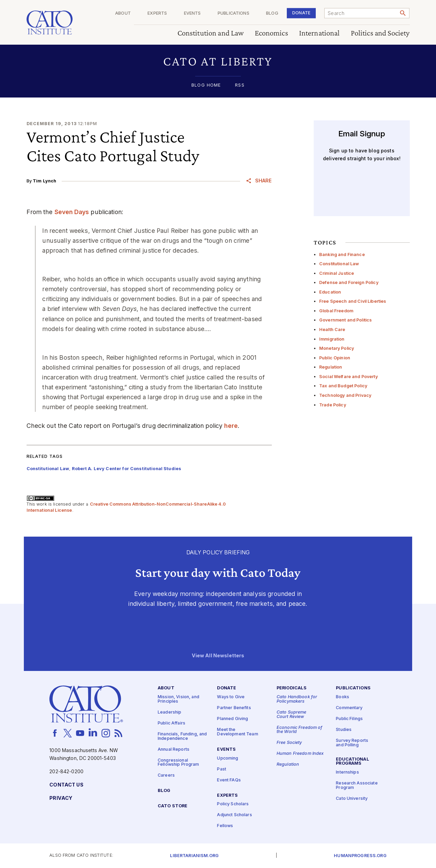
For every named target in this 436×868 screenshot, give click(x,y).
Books (342, 697)
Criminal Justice (337, 273)
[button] (218, 61)
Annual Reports (174, 749)
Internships (347, 772)
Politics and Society (380, 33)
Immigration (332, 339)
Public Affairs (172, 723)
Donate (301, 13)
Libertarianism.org (194, 856)
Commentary (349, 708)
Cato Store (173, 806)
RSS (240, 85)
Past (222, 769)
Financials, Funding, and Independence (182, 736)
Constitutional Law (339, 264)
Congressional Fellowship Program (178, 762)
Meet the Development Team (237, 732)
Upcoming (228, 758)
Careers (166, 775)
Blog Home (206, 85)
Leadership (169, 712)
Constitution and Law (211, 33)
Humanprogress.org (360, 856)
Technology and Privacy (345, 395)
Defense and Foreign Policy (349, 282)
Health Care (332, 330)
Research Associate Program (357, 785)
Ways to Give (231, 697)
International (320, 33)
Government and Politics (345, 320)
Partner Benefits (234, 708)
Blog (272, 13)
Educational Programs (353, 762)
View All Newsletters (218, 656)
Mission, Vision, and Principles (178, 699)
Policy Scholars (233, 804)
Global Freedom (336, 311)
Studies (344, 730)
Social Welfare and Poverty (348, 377)
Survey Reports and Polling (352, 743)
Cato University (352, 799)
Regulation (331, 367)
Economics (271, 33)
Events (192, 13)
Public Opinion (335, 358)
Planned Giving (232, 719)
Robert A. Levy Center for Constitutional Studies (127, 469)
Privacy (61, 798)
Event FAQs (229, 780)
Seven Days (72, 212)
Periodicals (292, 688)
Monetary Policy (337, 348)
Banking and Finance (342, 255)
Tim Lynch (44, 181)
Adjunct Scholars (234, 815)
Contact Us (66, 785)
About (123, 13)
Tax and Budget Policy (343, 386)
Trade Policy (333, 405)
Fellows (225, 826)
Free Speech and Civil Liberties (353, 301)
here (231, 426)
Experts (157, 13)
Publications (233, 13)
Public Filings (349, 719)
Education (330, 292)
